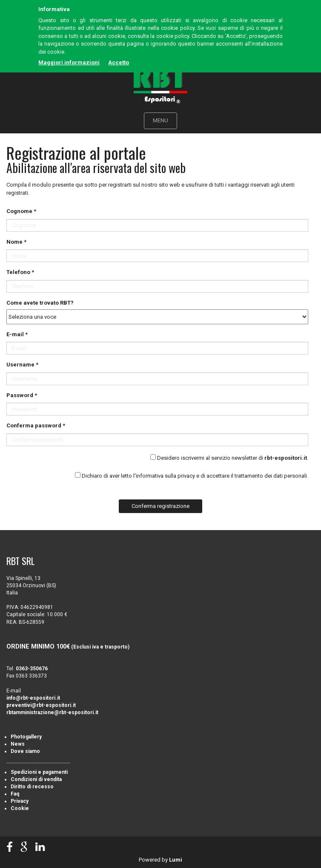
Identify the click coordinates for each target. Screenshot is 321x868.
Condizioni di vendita (36, 779)
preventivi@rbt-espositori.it (41, 705)
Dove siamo (25, 751)
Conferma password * (36, 425)
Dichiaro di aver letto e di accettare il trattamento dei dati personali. (195, 476)
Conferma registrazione (160, 506)
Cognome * (21, 211)
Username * (22, 365)
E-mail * (17, 334)
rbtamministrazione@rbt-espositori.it (52, 712)
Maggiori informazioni (69, 62)
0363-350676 (32, 669)
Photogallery (26, 737)
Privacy (20, 801)
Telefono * (20, 272)
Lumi (176, 860)
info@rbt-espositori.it (33, 698)
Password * (22, 395)
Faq (15, 794)
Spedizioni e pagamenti (39, 772)
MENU (160, 120)
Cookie (20, 808)
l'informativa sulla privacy (164, 476)
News (18, 744)
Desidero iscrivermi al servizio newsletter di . (233, 458)
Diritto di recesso (32, 787)
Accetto (119, 62)
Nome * (16, 242)
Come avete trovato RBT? (40, 303)
